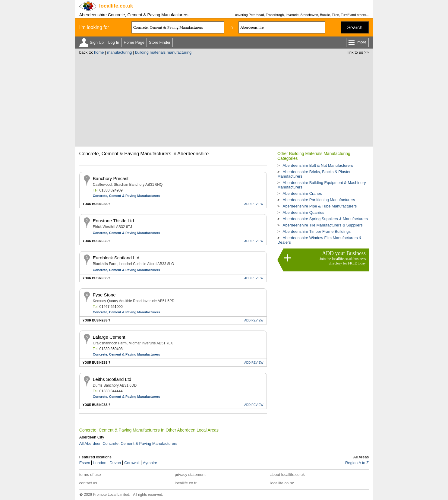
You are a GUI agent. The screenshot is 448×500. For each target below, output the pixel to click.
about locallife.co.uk (288, 475)
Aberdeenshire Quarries (303, 212)
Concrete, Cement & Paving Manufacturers (126, 196)
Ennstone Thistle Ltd (113, 221)
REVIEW (254, 204)
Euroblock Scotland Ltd (116, 258)
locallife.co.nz (282, 483)
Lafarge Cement (109, 337)
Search (355, 28)
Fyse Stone (104, 295)
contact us (88, 483)
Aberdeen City (92, 437)
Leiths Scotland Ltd (112, 379)
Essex (85, 463)
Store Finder (160, 42)
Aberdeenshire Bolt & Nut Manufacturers (318, 165)
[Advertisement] (224, 100)
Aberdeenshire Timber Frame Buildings (316, 231)
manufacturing (119, 52)
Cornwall (132, 463)
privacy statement (190, 475)
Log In (114, 42)
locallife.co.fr (186, 483)
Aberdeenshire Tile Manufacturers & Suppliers (322, 225)
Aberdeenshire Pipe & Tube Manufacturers (320, 206)
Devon (115, 463)
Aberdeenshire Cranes (302, 193)
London (100, 463)
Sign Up (97, 42)
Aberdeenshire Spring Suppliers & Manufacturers (325, 219)
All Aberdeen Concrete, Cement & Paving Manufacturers (128, 443)
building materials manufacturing (163, 52)
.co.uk (116, 6)
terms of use (90, 475)
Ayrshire (150, 463)
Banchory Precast (111, 178)
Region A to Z (357, 463)
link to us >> (358, 52)
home (99, 52)
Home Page (134, 42)
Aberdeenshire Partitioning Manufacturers (319, 200)
